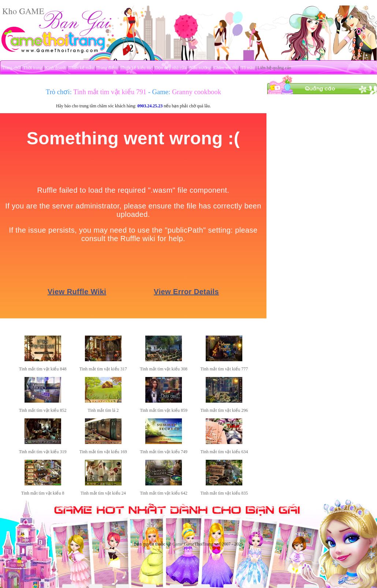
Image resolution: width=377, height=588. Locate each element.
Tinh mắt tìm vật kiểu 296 (224, 410)
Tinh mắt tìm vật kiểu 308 (164, 369)
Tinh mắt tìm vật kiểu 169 (103, 452)
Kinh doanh (55, 68)
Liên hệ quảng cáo (275, 68)
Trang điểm (107, 68)
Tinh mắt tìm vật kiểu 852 (43, 410)
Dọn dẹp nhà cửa (171, 68)
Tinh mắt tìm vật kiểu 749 (164, 452)
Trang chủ (11, 68)
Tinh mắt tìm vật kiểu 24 (103, 493)
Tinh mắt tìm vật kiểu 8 (43, 493)
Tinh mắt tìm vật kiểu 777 (224, 369)
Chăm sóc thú (226, 68)
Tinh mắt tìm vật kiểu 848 (43, 369)
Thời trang (33, 68)
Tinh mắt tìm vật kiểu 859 (164, 410)
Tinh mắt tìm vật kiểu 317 (103, 369)
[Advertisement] (322, 140)
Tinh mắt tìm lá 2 (103, 410)
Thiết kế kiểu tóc (136, 68)
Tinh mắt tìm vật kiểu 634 (224, 452)
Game (178, 544)
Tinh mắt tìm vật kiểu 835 (224, 493)
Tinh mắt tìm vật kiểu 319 (43, 452)
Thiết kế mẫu (81, 68)
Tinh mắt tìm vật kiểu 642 (164, 493)
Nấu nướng (200, 68)
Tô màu (248, 68)
